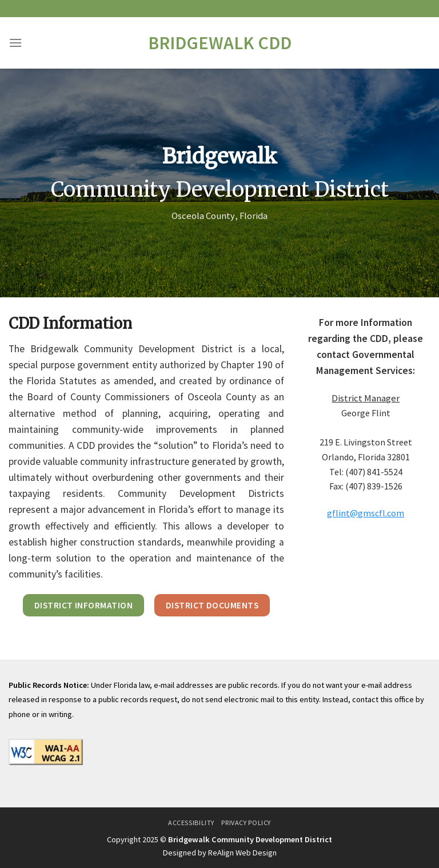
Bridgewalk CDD (220, 43)
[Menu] (15, 43)
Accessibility (191, 823)
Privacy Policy (246, 823)
